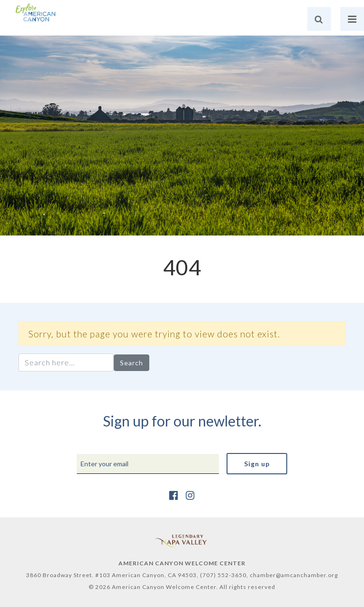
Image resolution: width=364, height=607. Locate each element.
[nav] (352, 19)
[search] (319, 19)
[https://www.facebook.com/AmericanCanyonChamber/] (174, 495)
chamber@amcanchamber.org (294, 575)
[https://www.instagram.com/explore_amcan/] (190, 495)
